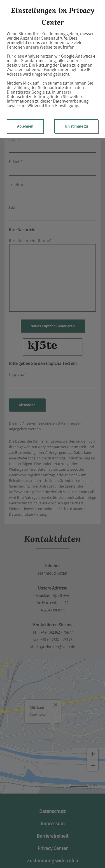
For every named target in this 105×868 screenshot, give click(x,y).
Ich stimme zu (76, 126)
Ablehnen (25, 126)
